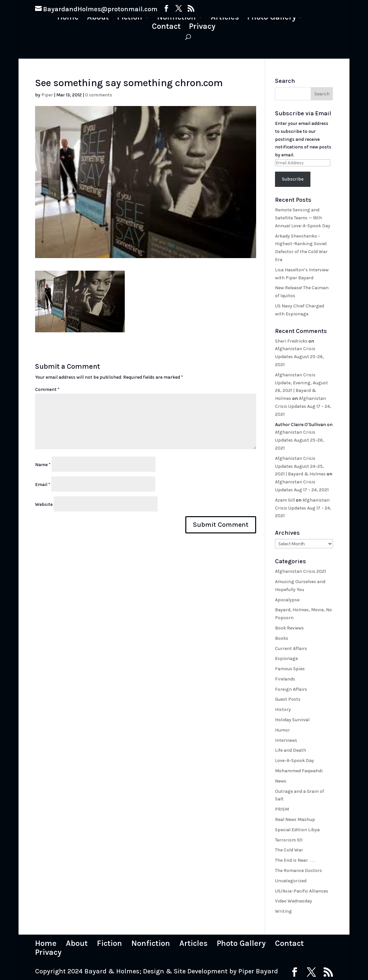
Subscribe (293, 179)
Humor (282, 730)
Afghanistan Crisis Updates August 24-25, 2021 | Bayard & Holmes (300, 466)
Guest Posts (288, 699)
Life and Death (291, 750)
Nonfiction (177, 18)
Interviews (286, 740)
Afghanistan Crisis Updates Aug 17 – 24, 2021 (303, 406)
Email (43, 485)
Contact (166, 27)
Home (68, 18)
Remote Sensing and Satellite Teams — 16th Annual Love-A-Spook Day (303, 218)
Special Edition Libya (297, 830)
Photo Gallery (272, 18)
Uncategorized (291, 881)
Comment (47, 389)
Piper (47, 95)
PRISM (282, 809)
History (283, 709)
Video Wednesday (294, 901)
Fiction (130, 18)
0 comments (99, 95)
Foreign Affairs (291, 689)
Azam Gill (285, 500)
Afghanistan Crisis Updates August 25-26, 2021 (299, 357)
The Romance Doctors (299, 871)
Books (282, 638)
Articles (225, 18)
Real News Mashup (295, 819)
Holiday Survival (292, 720)
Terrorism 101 (289, 840)
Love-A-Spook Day (295, 761)
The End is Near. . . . (295, 860)
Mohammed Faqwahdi (299, 771)
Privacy (202, 27)
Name (43, 465)
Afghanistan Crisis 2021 (300, 571)
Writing (283, 911)
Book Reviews (289, 628)
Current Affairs (291, 649)
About (98, 18)
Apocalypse (287, 600)
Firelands (285, 679)
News (281, 781)
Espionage (286, 658)
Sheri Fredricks (291, 341)
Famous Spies (290, 669)
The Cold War (289, 850)
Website (44, 504)
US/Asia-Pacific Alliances (302, 891)
